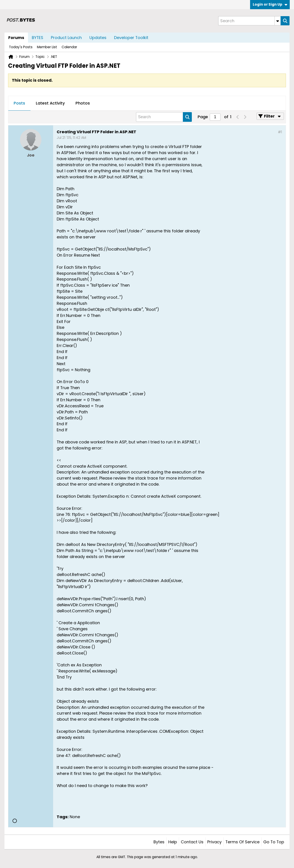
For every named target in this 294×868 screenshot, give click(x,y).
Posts (19, 103)
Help (173, 842)
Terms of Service (242, 842)
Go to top (274, 842)
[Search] (249, 21)
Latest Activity (50, 103)
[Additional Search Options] (278, 21)
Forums (16, 38)
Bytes (159, 842)
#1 (280, 132)
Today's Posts (21, 47)
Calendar (69, 47)
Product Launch (66, 38)
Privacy (214, 842)
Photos (83, 103)
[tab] (19, 103)
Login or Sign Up (270, 4)
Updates (98, 38)
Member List (47, 47)
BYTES (38, 38)
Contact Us (192, 842)
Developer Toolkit (131, 38)
